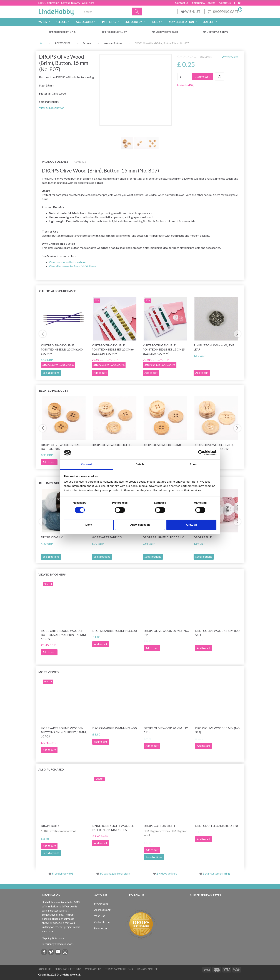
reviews (206, 57)
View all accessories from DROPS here (72, 266)
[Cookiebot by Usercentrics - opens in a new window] (201, 453)
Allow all (191, 525)
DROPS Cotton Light (160, 826)
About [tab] (194, 464)
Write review (229, 57)
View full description (52, 108)
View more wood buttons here (67, 262)
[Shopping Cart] (224, 11)
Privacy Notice (147, 969)
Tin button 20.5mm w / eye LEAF (214, 347)
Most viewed (49, 672)
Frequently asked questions (58, 944)
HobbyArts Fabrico (107, 537)
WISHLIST (191, 12)
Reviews (80, 161)
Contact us (182, 3)
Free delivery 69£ (63, 873)
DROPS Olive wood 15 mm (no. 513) (218, 633)
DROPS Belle (203, 537)
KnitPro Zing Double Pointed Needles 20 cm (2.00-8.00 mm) (62, 349)
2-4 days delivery (167, 873)
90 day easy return (167, 32)
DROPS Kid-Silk (52, 537)
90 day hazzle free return (115, 873)
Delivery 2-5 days (217, 32)
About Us (225, 3)
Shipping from (61, 32)
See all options (51, 373)
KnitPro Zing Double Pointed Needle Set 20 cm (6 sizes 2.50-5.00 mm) (113, 349)
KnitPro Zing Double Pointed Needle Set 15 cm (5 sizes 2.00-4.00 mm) (164, 349)
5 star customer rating (216, 873)
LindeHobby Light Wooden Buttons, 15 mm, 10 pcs (113, 828)
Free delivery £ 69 (116, 32)
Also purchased (51, 769)
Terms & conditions (119, 969)
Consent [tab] (87, 464)
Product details (55, 161)
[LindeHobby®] (56, 11)
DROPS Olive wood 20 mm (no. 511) (166, 633)
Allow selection (140, 525)
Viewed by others (52, 574)
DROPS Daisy (50, 826)
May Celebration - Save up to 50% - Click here (66, 3)
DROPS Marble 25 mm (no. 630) (115, 631)
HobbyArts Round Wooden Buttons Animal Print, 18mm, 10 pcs (64, 635)
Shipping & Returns (204, 3)
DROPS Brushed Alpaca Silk (163, 537)
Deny (89, 525)
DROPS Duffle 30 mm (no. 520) (217, 826)
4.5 (74, 32)
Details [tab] (140, 464)
